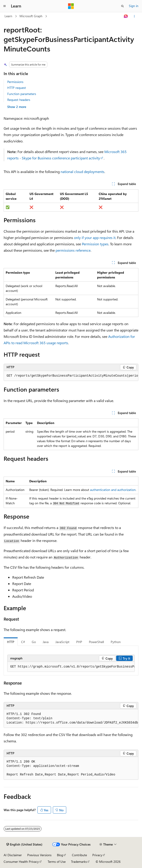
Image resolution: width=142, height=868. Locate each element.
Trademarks (79, 862)
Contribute (79, 855)
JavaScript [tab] (62, 642)
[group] (71, 376)
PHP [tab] (79, 642)
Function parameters (22, 94)
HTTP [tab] (11, 642)
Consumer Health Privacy (21, 862)
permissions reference (73, 250)
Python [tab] (116, 642)
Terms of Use (57, 862)
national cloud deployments (82, 172)
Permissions (15, 82)
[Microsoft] (71, 6)
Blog (60, 855)
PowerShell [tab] (96, 642)
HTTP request (17, 88)
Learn (8, 16)
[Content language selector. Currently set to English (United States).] (24, 844)
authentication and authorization (113, 490)
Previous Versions (39, 855)
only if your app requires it (95, 238)
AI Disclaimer (13, 855)
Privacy (97, 855)
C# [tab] (23, 642)
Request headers (19, 100)
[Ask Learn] (126, 16)
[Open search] (122, 6)
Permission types (95, 244)
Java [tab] (46, 642)
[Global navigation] (5, 6)
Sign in (134, 6)
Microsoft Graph (31, 16)
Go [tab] (34, 642)
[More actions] (134, 16)
